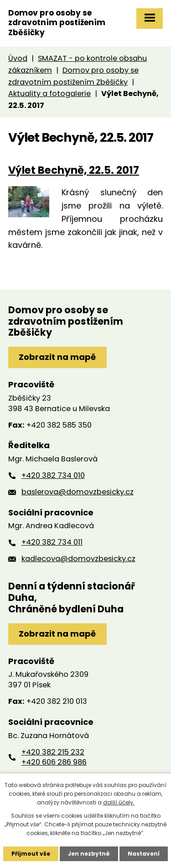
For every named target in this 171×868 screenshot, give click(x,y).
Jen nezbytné (89, 854)
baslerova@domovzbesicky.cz (78, 492)
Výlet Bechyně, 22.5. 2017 (74, 170)
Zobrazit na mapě (57, 357)
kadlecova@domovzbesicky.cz (78, 559)
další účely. (119, 802)
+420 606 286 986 (54, 762)
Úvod (18, 58)
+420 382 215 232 (53, 752)
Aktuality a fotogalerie (49, 94)
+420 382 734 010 (53, 475)
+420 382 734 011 (52, 542)
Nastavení (144, 854)
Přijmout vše (31, 854)
